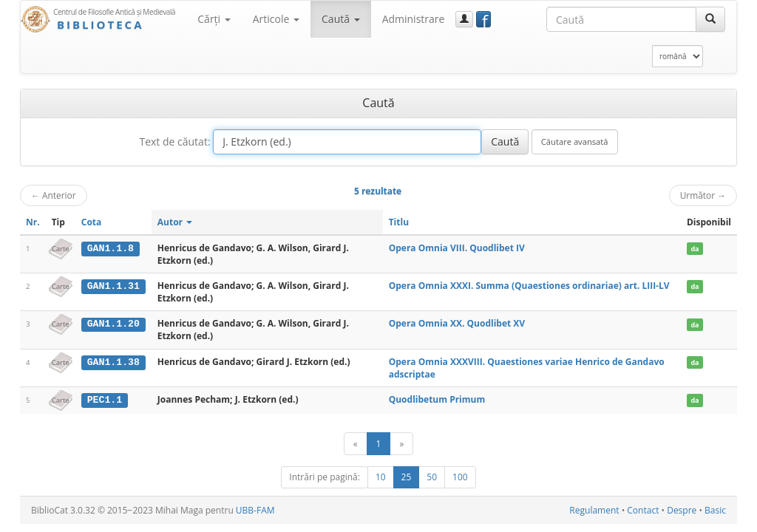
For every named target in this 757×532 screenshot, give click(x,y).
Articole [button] (276, 19)
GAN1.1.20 (113, 324)
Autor (175, 222)
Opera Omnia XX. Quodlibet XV (457, 323)
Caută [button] (341, 19)
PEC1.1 (105, 400)
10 (381, 477)
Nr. (33, 222)
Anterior (54, 195)
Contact (643, 510)
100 (460, 477)
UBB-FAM (255, 510)
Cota (92, 222)
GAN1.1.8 (111, 248)
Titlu (399, 222)
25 (407, 477)
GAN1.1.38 (113, 362)
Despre (682, 510)
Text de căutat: (174, 141)
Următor (703, 195)
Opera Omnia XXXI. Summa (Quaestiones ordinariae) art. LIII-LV (529, 286)
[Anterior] (356, 444)
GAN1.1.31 (113, 286)
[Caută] (710, 19)
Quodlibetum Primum (437, 399)
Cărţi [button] (214, 19)
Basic (715, 510)
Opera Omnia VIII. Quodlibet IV (457, 248)
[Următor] (401, 444)
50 (432, 477)
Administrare (414, 19)
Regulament (594, 510)
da (695, 249)
